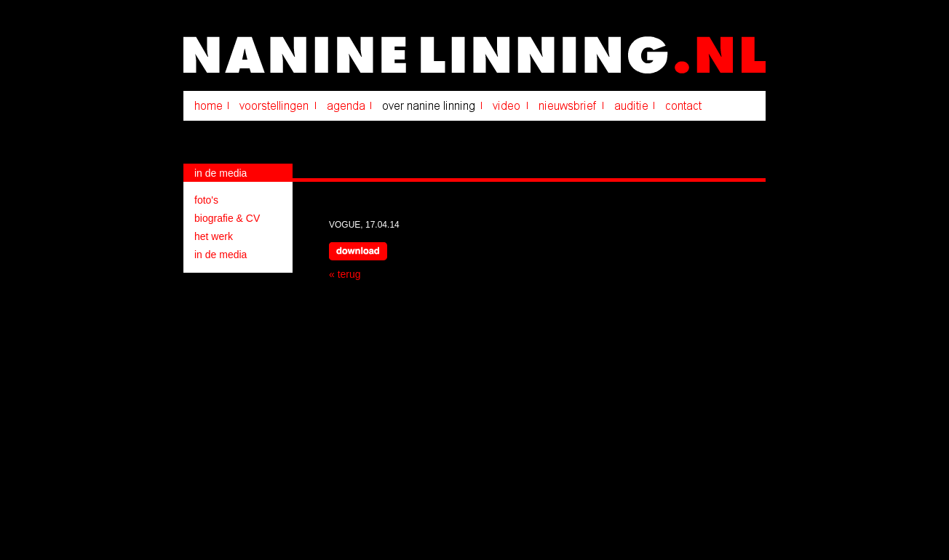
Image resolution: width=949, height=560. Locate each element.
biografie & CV (227, 218)
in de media (221, 255)
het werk (214, 236)
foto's (206, 200)
